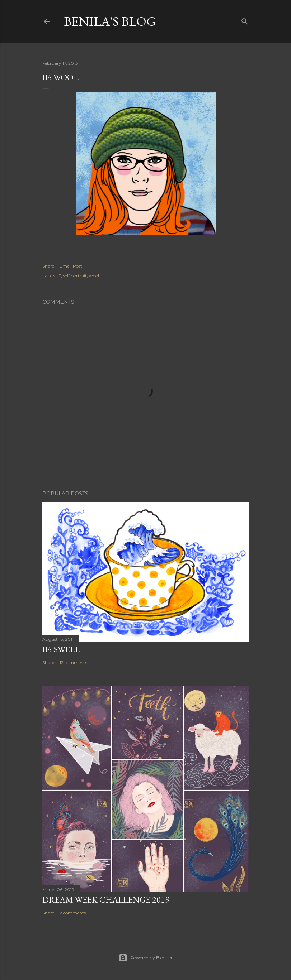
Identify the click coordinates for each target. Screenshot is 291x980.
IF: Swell (61, 649)
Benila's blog (110, 21)
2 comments (73, 913)
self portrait (75, 276)
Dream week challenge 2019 (106, 900)
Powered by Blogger (146, 958)
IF (59, 276)
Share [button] (48, 266)
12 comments (73, 662)
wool (94, 276)
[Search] (245, 20)
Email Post (71, 266)
